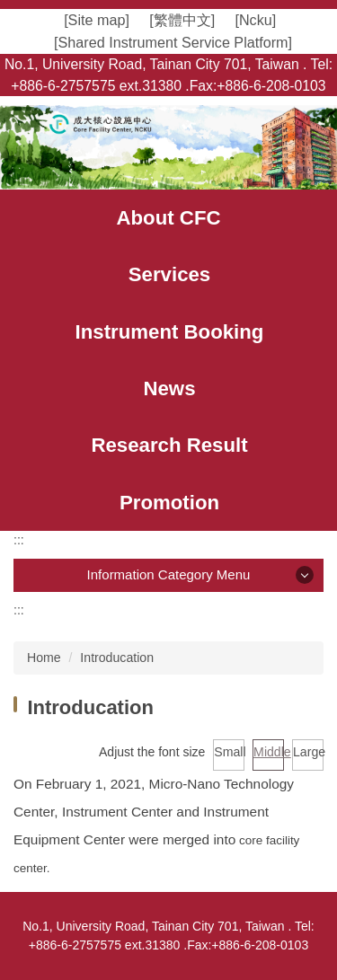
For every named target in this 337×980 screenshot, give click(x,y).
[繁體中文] (182, 20)
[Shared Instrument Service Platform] (173, 42)
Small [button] (229, 752)
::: (19, 540)
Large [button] (308, 752)
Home (44, 658)
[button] (168, 218)
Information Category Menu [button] (169, 574)
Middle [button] (269, 752)
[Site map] (97, 20)
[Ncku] (255, 20)
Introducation (117, 658)
